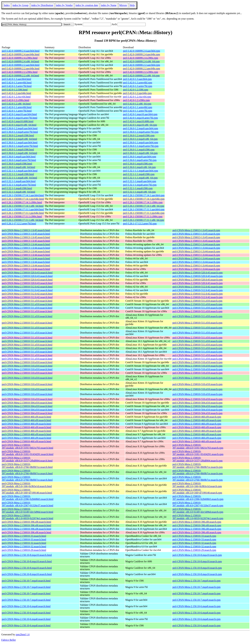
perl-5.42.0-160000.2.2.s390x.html (20, 72)
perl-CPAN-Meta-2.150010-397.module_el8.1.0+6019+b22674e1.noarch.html (28, 517)
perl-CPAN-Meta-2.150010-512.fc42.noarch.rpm (198, 287)
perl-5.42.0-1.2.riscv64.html (16, 97)
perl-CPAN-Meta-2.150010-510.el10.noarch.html (27, 362)
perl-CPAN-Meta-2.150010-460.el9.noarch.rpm (197, 417)
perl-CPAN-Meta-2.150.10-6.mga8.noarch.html (26, 606)
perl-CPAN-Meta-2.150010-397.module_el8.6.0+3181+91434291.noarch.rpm (198, 453)
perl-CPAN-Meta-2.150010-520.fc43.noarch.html (27, 273)
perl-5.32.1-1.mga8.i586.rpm (138, 188)
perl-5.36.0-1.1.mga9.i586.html (18, 150)
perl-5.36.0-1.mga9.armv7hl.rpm (140, 160)
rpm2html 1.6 (23, 634)
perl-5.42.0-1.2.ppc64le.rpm (137, 93)
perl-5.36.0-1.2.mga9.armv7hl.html (20, 132)
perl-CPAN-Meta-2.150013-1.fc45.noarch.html (26, 230)
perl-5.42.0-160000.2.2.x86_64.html (20, 76)
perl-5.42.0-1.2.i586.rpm (136, 90)
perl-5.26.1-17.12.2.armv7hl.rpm (140, 224)
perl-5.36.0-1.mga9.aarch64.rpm (140, 157)
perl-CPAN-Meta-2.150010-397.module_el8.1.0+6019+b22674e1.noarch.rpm (198, 517)
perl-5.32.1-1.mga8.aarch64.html (19, 181)
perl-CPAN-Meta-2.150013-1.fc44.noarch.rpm (196, 244)
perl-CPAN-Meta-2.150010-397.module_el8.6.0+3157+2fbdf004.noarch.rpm (198, 459)
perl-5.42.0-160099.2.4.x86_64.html (20, 61)
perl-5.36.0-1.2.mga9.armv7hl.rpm (141, 132)
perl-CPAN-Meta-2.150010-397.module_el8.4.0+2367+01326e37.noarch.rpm (198, 504)
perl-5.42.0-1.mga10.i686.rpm (138, 121)
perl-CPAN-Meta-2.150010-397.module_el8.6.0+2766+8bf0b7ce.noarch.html (27, 466)
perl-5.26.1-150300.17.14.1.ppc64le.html (23, 199)
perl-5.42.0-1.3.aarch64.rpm (137, 79)
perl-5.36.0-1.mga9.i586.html (17, 164)
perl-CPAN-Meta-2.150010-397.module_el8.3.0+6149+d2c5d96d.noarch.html (28, 510)
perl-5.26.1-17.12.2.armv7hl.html (19, 224)
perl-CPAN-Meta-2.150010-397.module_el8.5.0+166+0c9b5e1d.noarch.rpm (197, 485)
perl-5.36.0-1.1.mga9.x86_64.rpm (140, 153)
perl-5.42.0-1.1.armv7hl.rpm (138, 111)
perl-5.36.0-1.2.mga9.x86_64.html (19, 139)
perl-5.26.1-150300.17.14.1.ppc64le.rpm (144, 199)
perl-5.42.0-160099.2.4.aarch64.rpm (142, 51)
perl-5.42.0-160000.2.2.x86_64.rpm (141, 76)
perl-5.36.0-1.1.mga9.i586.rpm (139, 150)
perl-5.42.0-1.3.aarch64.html (16, 79)
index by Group (20, 5)
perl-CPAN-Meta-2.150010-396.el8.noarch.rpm (197, 522)
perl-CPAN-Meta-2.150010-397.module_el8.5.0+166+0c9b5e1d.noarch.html (27, 485)
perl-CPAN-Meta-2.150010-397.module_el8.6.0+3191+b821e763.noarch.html (28, 446)
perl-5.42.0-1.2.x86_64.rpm (137, 104)
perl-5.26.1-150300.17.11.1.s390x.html (22, 217)
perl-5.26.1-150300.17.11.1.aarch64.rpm (144, 209)
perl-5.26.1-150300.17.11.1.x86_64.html (23, 220)
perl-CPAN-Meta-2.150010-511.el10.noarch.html (27, 301)
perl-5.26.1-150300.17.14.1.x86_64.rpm (144, 206)
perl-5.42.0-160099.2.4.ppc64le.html (21, 54)
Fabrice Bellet (8, 640)
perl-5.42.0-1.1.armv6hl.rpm (138, 107)
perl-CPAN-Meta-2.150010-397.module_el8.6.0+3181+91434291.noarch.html (28, 453)
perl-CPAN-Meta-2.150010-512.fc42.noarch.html (27, 287)
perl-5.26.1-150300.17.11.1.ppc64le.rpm (144, 213)
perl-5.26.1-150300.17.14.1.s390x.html (22, 202)
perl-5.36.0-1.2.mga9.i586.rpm (139, 135)
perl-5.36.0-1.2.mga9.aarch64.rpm (140, 128)
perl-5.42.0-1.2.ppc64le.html (16, 93)
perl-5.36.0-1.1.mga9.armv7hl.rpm (141, 146)
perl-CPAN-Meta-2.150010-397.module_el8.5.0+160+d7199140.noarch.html (27, 491)
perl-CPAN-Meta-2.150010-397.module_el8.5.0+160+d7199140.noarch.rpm (197, 491)
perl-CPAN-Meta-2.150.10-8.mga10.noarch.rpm (197, 555)
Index (7, 5)
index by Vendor (64, 5)
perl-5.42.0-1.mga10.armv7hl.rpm (140, 118)
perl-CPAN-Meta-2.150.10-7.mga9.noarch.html (26, 581)
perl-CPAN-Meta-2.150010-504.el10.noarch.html (27, 403)
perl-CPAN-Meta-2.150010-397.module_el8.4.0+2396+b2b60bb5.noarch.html (28, 498)
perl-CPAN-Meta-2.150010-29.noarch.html (24, 550)
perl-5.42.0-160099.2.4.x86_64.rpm (141, 61)
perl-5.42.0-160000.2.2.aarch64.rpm (142, 65)
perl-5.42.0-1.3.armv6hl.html (17, 83)
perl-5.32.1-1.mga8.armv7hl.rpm (140, 185)
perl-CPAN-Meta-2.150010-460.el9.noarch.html (26, 417)
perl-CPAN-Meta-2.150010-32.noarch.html (24, 543)
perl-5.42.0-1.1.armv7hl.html (17, 111)
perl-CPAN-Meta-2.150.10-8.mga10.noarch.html (27, 555)
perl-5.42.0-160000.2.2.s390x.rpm (141, 72)
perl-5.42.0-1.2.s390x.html (15, 100)
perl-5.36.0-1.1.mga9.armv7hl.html (20, 146)
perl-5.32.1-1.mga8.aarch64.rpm (140, 181)
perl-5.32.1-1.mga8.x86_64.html (18, 192)
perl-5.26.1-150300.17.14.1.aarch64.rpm (144, 195)
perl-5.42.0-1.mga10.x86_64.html (19, 125)
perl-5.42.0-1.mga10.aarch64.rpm (140, 114)
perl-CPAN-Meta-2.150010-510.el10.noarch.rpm (197, 362)
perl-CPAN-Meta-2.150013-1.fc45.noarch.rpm (196, 230)
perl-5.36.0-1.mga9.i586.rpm (138, 164)
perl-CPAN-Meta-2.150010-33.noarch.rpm (194, 536)
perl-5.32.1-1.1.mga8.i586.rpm (139, 174)
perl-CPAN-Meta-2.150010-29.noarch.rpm (194, 550)
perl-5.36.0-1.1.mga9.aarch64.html (20, 142)
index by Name (109, 5)
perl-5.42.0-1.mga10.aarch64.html (19, 114)
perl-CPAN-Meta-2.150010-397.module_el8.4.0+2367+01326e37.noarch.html (28, 504)
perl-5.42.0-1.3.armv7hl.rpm (138, 86)
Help (132, 5)
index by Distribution (42, 5)
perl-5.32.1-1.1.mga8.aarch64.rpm (140, 171)
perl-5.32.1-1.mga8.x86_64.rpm (139, 192)
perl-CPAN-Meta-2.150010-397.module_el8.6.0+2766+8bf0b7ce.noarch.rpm (198, 466)
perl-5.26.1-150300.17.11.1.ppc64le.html (23, 213)
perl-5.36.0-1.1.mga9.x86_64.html (19, 153)
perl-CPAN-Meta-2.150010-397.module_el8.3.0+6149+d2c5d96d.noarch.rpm (198, 510)
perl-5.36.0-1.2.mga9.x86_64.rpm (140, 139)
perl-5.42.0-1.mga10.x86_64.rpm (140, 125)
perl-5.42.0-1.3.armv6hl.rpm (138, 83)
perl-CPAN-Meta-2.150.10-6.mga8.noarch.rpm (196, 606)
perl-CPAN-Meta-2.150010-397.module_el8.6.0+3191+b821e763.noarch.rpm (198, 446)
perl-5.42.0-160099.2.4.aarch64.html (21, 51)
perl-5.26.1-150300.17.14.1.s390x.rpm (143, 202)
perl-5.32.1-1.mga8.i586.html (17, 188)
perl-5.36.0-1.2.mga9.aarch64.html (20, 128)
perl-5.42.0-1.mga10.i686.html (18, 121)
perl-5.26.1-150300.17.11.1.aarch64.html (23, 209)
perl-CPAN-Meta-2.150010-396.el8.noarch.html (26, 522)
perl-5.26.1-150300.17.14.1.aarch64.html (23, 195)
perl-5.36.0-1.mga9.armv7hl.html (19, 160)
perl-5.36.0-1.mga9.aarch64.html (19, 157)
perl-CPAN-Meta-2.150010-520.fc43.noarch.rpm (198, 273)
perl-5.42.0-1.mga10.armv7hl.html (20, 118)
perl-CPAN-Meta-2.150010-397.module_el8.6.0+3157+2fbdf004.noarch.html (27, 459)
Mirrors (123, 5)
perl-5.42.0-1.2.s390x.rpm (136, 100)
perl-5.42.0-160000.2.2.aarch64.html (21, 65)
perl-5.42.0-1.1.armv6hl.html (17, 107)
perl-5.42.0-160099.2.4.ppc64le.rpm (142, 54)
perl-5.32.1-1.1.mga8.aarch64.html (20, 171)
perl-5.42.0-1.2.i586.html (15, 90)
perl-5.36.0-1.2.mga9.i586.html (18, 135)
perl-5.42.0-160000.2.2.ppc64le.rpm (142, 68)
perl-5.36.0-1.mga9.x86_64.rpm (139, 167)
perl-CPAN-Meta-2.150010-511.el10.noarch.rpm (197, 301)
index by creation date (87, 5)
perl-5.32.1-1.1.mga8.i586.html (18, 174)
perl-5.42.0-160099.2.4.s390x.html (20, 58)
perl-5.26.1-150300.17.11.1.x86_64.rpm (144, 220)
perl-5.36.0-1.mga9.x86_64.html (18, 167)
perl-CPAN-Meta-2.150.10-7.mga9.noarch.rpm (196, 581)
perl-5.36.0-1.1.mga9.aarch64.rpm (140, 142)
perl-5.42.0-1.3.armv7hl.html (17, 86)
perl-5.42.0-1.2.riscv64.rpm (137, 97)
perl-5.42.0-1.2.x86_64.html (16, 104)
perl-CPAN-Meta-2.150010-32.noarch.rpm (194, 543)
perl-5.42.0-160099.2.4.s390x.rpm (141, 58)
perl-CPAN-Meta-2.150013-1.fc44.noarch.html (26, 244)
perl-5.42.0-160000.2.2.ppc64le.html (21, 68)
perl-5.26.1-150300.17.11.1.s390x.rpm (143, 217)
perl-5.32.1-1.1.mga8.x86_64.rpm (140, 178)
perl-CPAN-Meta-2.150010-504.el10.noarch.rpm (197, 403)
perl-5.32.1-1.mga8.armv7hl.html (19, 185)
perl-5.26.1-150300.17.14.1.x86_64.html (23, 206)
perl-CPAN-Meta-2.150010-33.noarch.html (24, 536)
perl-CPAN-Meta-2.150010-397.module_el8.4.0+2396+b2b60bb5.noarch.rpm (198, 498)
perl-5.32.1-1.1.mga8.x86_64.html (19, 178)
